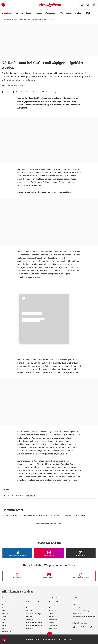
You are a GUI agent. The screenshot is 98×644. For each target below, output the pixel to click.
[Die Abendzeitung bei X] (81, 553)
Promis (4, 617)
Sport (4, 620)
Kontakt (52, 617)
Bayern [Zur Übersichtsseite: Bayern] (19, 13)
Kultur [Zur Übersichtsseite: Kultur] (78, 13)
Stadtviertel (6, 605)
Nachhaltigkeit (7, 632)
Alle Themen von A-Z (32, 602)
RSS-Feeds (29, 611)
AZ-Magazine (53, 626)
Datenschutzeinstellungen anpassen (84, 617)
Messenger (29, 608)
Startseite (7, 20)
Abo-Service (53, 611)
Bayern (4, 608)
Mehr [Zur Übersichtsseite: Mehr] (89, 13)
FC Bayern (5, 611)
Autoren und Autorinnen (57, 602)
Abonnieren (53, 608)
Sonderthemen (54, 629)
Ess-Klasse (29, 617)
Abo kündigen (77, 614)
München (14, 20)
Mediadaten (53, 620)
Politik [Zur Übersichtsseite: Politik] (69, 13)
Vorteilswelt (29, 620)
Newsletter (29, 605)
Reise (4, 629)
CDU (20, 176)
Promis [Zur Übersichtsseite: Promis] (39, 13)
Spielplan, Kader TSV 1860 (34, 626)
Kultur (4, 626)
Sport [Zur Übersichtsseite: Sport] (28, 13)
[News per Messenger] (17, 576)
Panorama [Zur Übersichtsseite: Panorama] (50, 13)
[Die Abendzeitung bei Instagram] (49, 553)
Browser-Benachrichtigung (34, 614)
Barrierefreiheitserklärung (81, 611)
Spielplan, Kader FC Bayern (34, 623)
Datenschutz (76, 608)
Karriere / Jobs (54, 605)
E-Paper (52, 614)
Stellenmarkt (30, 629)
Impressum (76, 602)
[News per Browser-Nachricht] (81, 576)
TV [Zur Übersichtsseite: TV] (62, 13)
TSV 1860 (5, 614)
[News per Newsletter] (49, 576)
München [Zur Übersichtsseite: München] (6, 13)
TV (3, 623)
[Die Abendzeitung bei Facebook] (17, 553)
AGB (74, 605)
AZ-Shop (52, 623)
